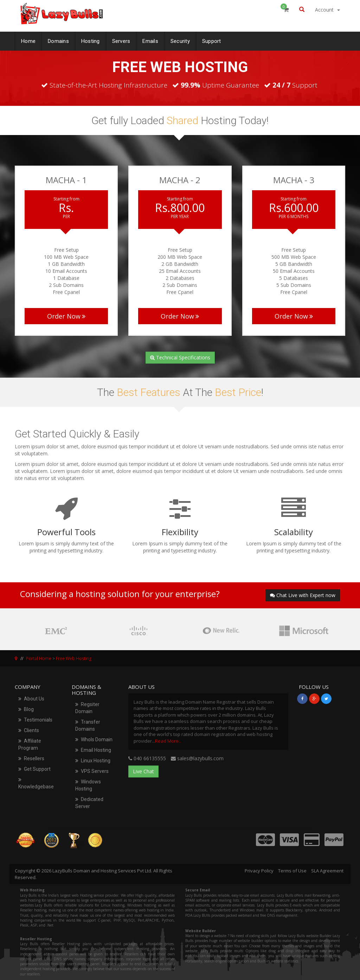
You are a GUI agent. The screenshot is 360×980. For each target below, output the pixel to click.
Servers (121, 39)
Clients (29, 730)
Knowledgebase (36, 783)
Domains (58, 39)
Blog (26, 709)
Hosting (91, 39)
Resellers (31, 758)
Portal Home (39, 658)
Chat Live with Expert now (303, 595)
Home (28, 39)
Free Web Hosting (74, 658)
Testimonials (35, 720)
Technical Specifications (180, 357)
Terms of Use (292, 871)
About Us (31, 699)
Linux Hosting (93, 761)
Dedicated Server (89, 803)
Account (327, 10)
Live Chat (143, 771)
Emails (150, 39)
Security (180, 39)
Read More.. (168, 741)
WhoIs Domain (94, 739)
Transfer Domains (88, 725)
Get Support (34, 769)
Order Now (66, 316)
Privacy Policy (259, 871)
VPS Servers (92, 771)
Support (212, 39)
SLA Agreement (327, 871)
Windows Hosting (88, 785)
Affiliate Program (30, 744)
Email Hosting (93, 750)
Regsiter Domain (87, 708)
